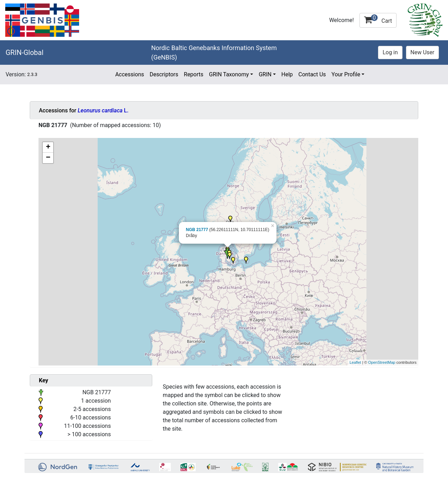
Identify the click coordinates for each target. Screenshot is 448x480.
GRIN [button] (265, 74)
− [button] (48, 158)
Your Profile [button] (346, 74)
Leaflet (355, 362)
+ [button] (48, 147)
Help (287, 74)
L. (103, 110)
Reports (194, 74)
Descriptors (164, 74)
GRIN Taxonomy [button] (229, 74)
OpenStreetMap (382, 362)
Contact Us (312, 74)
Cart (378, 19)
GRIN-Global (24, 53)
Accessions (129, 74)
